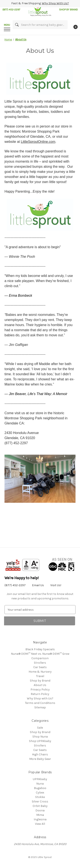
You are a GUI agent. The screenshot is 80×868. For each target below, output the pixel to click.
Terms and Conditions (40, 703)
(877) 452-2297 (11, 10)
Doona (40, 810)
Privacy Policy (40, 690)
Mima (40, 815)
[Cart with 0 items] (75, 27)
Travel (40, 676)
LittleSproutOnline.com (38, 142)
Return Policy (40, 694)
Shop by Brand (40, 681)
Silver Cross (40, 801)
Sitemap (40, 707)
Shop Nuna (40, 737)
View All (40, 824)
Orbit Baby (40, 806)
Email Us (38, 585)
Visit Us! (56, 585)
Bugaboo (40, 788)
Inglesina (40, 819)
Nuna (40, 784)
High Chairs (40, 754)
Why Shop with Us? (40, 698)
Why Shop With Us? (55, 3)
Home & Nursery (40, 672)
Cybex (40, 793)
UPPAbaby (40, 779)
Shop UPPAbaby (40, 741)
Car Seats (40, 667)
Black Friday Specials (40, 649)
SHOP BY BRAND (68, 10)
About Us (40, 685)
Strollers (40, 663)
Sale (40, 728)
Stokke (40, 797)
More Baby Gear (40, 759)
